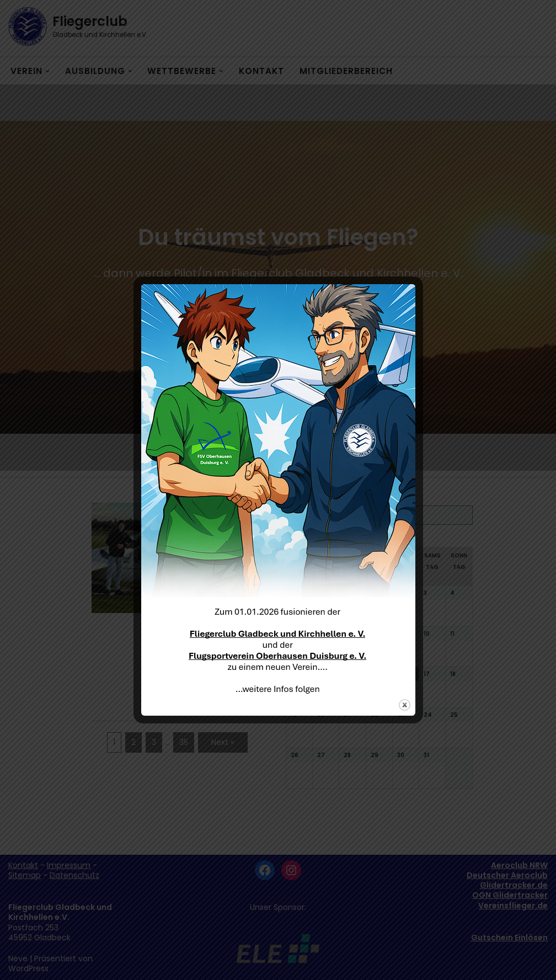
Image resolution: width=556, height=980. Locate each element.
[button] (533, 15)
